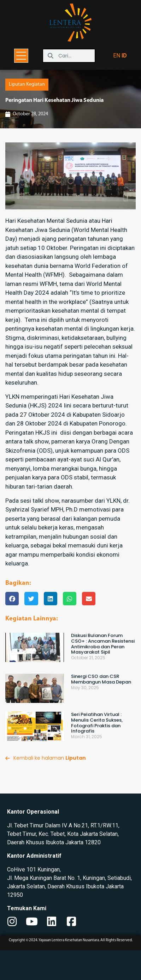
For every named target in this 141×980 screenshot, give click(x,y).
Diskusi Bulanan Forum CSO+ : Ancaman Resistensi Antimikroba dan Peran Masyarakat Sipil (103, 674)
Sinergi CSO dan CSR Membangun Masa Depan (101, 709)
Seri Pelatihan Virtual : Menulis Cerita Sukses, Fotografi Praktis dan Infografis (97, 753)
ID (124, 56)
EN (117, 56)
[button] (12, 628)
